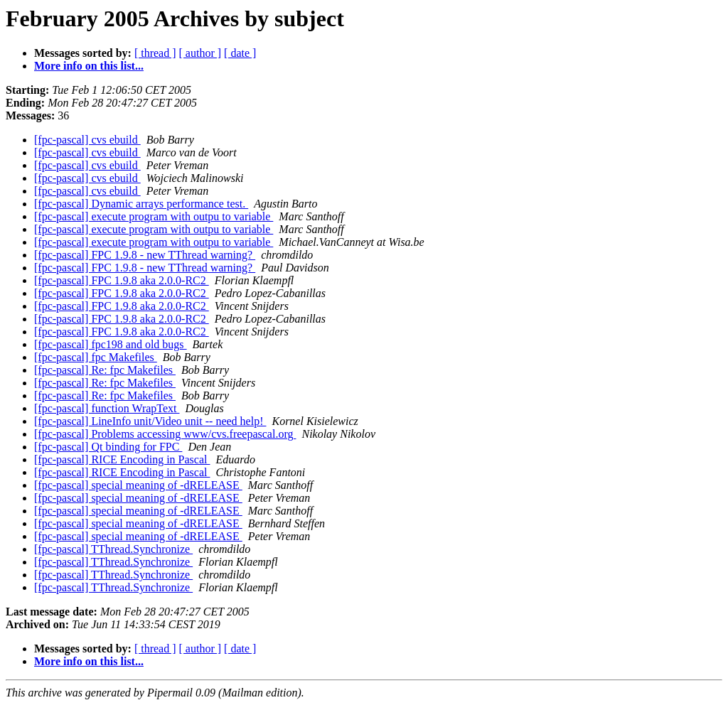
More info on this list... (89, 66)
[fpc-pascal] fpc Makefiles (96, 357)
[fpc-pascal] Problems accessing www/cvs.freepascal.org (165, 434)
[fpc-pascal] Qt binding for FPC (108, 447)
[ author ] (200, 53)
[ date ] (240, 53)
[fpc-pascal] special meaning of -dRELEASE (138, 485)
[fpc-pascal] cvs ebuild (87, 140)
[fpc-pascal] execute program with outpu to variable (154, 216)
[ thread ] (155, 53)
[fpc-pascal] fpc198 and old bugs (111, 344)
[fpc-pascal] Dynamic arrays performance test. (141, 204)
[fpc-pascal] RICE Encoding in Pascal (122, 459)
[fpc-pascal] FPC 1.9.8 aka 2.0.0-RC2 (122, 280)
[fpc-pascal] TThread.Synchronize (113, 549)
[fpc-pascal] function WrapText (107, 408)
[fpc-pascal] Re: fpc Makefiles (105, 370)
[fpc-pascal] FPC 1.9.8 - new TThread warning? (145, 255)
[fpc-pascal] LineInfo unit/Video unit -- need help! (150, 421)
